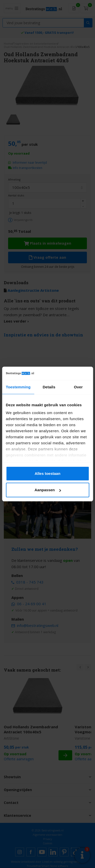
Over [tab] (78, 387)
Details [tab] (49, 387)
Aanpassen (48, 490)
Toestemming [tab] (18, 387)
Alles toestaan (48, 473)
